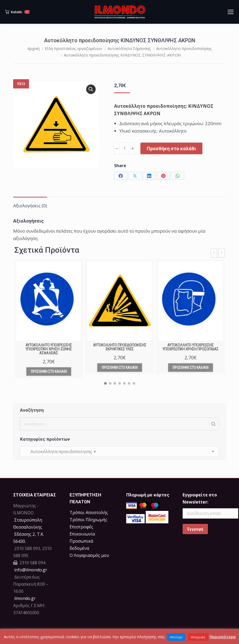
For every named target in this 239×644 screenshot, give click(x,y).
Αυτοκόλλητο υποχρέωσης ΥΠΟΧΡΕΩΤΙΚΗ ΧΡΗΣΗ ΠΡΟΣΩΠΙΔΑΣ (191, 347)
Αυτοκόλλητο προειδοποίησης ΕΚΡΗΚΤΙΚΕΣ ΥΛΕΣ (120, 347)
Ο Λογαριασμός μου (89, 555)
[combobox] (119, 452)
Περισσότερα (223, 637)
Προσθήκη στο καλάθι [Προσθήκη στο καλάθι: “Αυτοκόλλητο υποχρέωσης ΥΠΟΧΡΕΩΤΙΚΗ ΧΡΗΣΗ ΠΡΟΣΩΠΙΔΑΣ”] (191, 368)
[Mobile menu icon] (231, 12)
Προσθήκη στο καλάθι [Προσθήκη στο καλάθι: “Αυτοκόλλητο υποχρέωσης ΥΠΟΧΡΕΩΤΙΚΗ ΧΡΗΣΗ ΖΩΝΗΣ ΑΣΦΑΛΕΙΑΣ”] (49, 372)
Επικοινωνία (82, 534)
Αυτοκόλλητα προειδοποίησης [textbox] (60, 452)
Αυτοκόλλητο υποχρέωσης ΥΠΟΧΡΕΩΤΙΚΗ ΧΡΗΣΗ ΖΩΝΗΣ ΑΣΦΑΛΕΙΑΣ (49, 349)
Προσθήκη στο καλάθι (171, 149)
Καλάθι (17, 12)
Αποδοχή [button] (176, 637)
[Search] (213, 424)
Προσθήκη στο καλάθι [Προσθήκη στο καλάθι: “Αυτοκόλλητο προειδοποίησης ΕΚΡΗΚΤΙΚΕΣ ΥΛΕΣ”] (120, 368)
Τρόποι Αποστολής (89, 513)
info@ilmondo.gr (31, 570)
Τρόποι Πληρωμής (88, 520)
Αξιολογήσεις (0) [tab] (30, 206)
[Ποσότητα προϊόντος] (125, 148)
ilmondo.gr (24, 598)
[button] (91, 89)
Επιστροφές (81, 527)
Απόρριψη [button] (198, 637)
